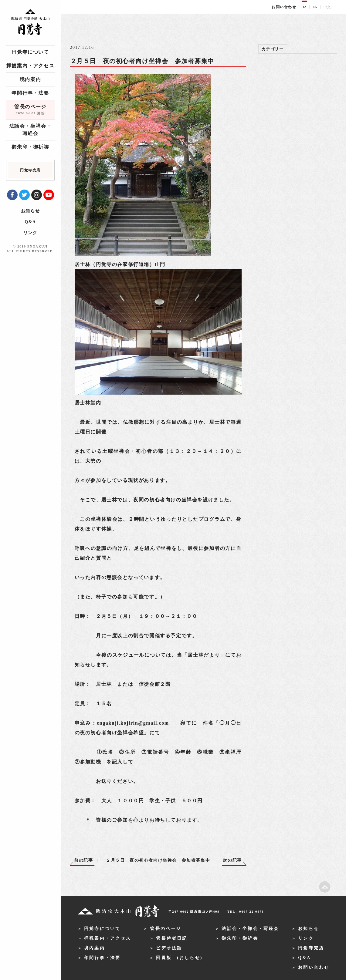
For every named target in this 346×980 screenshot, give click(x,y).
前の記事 (83, 860)
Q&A (30, 222)
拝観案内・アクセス (30, 66)
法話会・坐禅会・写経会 (31, 130)
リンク (31, 233)
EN (315, 7)
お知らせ (30, 211)
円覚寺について (30, 52)
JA (305, 7)
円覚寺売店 (311, 948)
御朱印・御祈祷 (30, 147)
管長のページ (30, 110)
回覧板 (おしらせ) (179, 958)
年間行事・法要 (30, 93)
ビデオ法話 (169, 948)
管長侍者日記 (172, 938)
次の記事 (232, 860)
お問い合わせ (284, 7)
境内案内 (30, 79)
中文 (327, 7)
